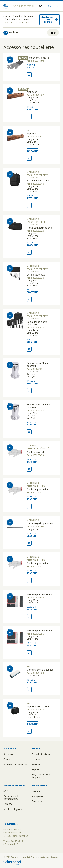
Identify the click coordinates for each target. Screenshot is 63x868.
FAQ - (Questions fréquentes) (41, 776)
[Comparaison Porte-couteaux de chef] (29, 252)
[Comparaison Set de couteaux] (29, 299)
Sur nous (8, 754)
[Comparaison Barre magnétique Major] (29, 543)
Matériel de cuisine (24, 16)
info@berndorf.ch (12, 844)
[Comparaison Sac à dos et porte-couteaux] (29, 349)
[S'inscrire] (50, 6)
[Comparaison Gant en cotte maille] (29, 75)
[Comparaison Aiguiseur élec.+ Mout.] (29, 731)
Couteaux (26, 19)
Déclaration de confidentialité (11, 797)
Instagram (37, 796)
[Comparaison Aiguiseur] (29, 116)
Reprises (36, 769)
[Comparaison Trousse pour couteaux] (29, 617)
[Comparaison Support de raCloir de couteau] (29, 391)
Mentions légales (13, 809)
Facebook (37, 801)
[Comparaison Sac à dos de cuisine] (29, 205)
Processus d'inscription (16, 764)
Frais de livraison (41, 754)
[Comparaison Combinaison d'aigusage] (29, 690)
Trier (53, 33)
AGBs (6, 791)
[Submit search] (40, 6)
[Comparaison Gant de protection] (29, 469)
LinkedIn (36, 791)
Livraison (36, 759)
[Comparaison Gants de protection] (29, 506)
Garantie (8, 804)
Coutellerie (12, 19)
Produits (7, 16)
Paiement (37, 764)
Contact (8, 759)
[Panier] (57, 6)
